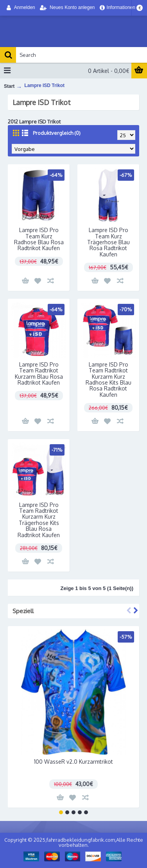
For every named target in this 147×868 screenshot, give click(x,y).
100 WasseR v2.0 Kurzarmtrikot (73, 762)
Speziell (23, 611)
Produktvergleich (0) (57, 133)
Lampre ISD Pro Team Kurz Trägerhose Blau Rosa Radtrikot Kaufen (108, 242)
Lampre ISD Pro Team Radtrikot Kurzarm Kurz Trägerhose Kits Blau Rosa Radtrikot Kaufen (39, 520)
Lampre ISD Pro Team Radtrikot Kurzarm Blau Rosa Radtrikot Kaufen (39, 373)
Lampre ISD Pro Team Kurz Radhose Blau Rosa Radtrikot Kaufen (39, 239)
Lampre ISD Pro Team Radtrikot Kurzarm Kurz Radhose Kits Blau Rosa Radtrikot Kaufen (108, 380)
